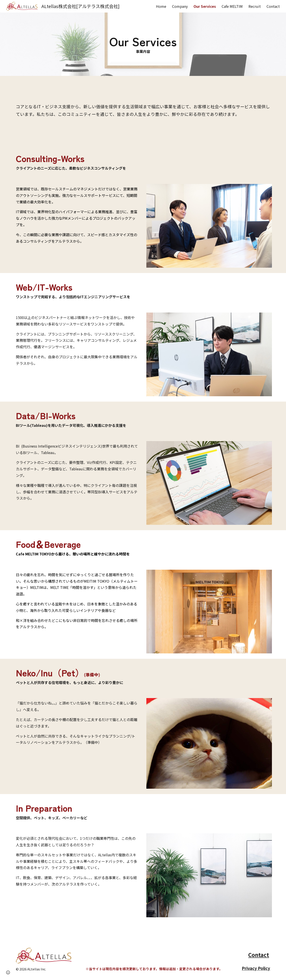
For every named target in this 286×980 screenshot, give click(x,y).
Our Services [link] (205, 6)
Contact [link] (273, 6)
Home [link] (161, 6)
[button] (8, 972)
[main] (143, 44)
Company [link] (180, 6)
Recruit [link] (255, 6)
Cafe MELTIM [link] (232, 6)
